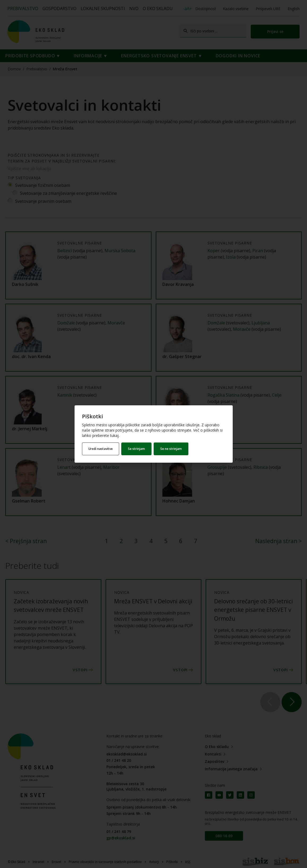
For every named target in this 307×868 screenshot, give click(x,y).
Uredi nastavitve (101, 449)
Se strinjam (137, 449)
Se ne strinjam (172, 449)
